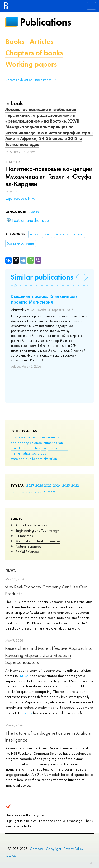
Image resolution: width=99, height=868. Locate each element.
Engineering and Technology (37, 530)
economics (50, 437)
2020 (23, 492)
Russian (34, 212)
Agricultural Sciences (31, 525)
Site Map (12, 856)
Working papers (31, 64)
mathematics (20, 453)
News (11, 570)
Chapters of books (34, 53)
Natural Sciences (28, 546)
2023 (66, 485)
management (58, 448)
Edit (91, 863)
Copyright (54, 849)
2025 (48, 485)
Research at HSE (47, 80)
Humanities (24, 536)
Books (15, 42)
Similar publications (42, 277)
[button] (15, 286)
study (28, 713)
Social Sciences (27, 552)
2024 (57, 485)
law (44, 448)
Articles (41, 42)
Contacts (37, 849)
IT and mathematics (25, 448)
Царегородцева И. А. (20, 199)
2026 (39, 485)
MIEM (24, 676)
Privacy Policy (74, 849)
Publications (45, 22)
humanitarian (53, 443)
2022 (75, 485)
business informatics (26, 437)
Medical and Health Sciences (38, 541)
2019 (33, 492)
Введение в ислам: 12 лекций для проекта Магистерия (44, 299)
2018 (42, 492)
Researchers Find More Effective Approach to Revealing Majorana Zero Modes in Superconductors (49, 655)
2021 (14, 492)
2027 (30, 485)
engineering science (26, 443)
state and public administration (34, 459)
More (52, 492)
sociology (39, 453)
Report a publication (19, 80)
